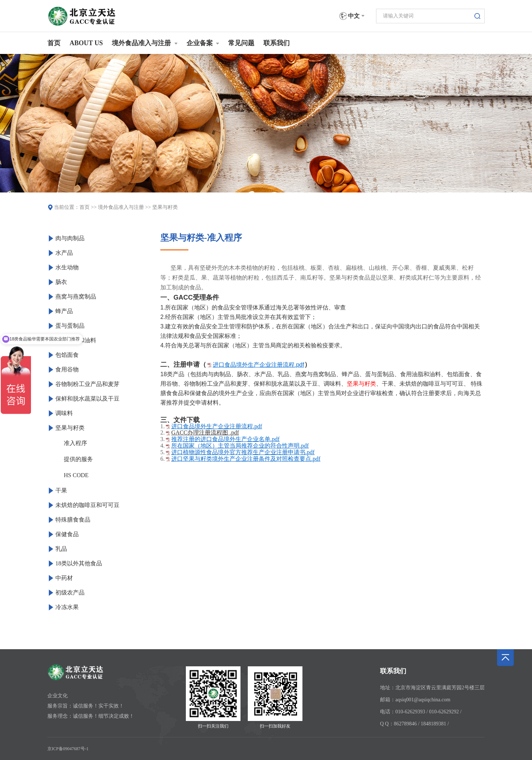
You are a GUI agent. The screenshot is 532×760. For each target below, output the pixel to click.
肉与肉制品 (70, 238)
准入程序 (75, 443)
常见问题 (241, 43)
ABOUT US (86, 43)
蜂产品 (64, 311)
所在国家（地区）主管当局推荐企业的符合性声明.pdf (240, 446)
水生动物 (67, 267)
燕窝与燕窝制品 (76, 297)
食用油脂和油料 (76, 340)
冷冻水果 (67, 607)
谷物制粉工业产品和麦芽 (87, 384)
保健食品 (67, 534)
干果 (61, 490)
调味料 (64, 413)
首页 (54, 43)
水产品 (64, 253)
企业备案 (203, 43)
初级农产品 (70, 593)
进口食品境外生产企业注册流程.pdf (259, 365)
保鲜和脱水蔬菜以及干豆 (87, 399)
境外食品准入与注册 (145, 43)
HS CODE (76, 475)
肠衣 (61, 282)
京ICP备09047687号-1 (68, 749)
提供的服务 (78, 459)
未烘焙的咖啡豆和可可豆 (87, 505)
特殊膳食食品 (73, 520)
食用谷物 (67, 369)
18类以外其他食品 (79, 563)
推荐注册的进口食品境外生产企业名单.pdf (225, 439)
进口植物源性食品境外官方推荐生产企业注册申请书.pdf (243, 452)
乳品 (61, 549)
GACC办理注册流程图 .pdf (205, 432)
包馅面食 (67, 355)
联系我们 (277, 43)
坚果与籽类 (165, 207)
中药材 (64, 578)
